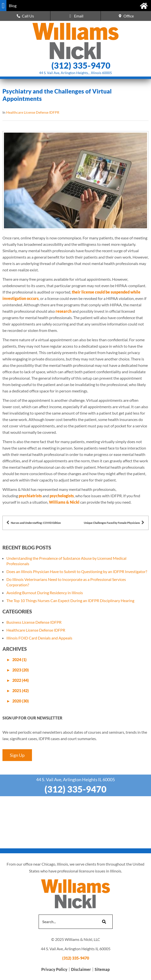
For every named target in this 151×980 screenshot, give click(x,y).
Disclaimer (81, 969)
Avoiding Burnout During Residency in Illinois (45, 593)
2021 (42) (21, 691)
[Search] (104, 922)
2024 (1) (19, 660)
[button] (3, 6)
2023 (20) (21, 670)
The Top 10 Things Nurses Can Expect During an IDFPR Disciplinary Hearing (70, 600)
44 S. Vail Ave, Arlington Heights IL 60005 (75, 779)
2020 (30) (21, 701)
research (64, 311)
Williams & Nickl (64, 502)
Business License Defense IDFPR (34, 622)
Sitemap (102, 969)
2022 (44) (21, 680)
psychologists (62, 496)
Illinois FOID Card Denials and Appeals (39, 638)
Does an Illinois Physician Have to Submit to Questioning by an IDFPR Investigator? (77, 571)
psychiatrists (30, 496)
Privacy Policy (54, 969)
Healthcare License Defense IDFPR (33, 112)
